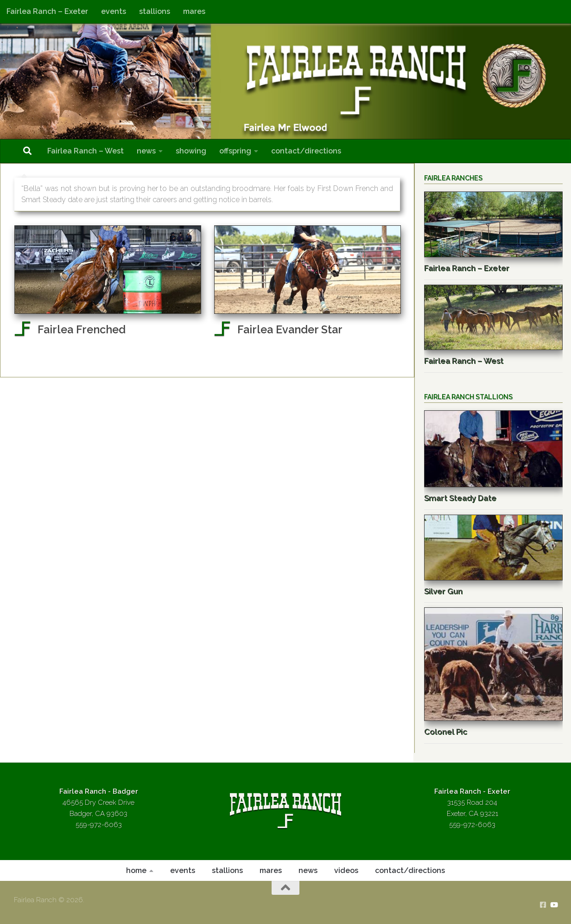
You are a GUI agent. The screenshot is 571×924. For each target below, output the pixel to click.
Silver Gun (443, 591)
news (146, 151)
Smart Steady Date (460, 498)
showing (191, 151)
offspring (235, 151)
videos (346, 870)
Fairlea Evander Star (290, 329)
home (136, 870)
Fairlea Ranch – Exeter (47, 11)
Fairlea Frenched (82, 329)
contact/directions (306, 151)
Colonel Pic (446, 732)
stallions (155, 11)
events (114, 11)
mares (194, 11)
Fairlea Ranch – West (86, 151)
